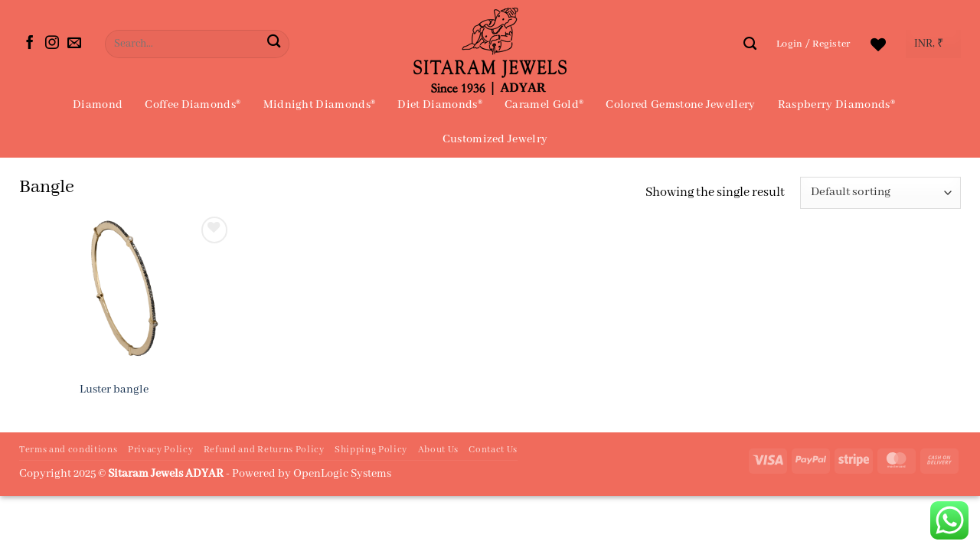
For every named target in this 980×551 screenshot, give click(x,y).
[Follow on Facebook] (30, 44)
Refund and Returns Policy (264, 450)
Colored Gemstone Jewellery (680, 105)
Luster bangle (114, 390)
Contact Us (493, 450)
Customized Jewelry (495, 139)
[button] (813, 44)
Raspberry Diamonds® (836, 105)
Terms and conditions (68, 450)
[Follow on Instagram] (52, 44)
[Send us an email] (74, 44)
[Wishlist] (878, 44)
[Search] (750, 44)
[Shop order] (880, 193)
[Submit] (274, 44)
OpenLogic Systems (342, 474)
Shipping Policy (371, 450)
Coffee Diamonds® (193, 105)
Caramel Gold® (544, 105)
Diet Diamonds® (439, 105)
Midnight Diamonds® (320, 105)
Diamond (98, 105)
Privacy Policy (160, 450)
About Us (438, 450)
